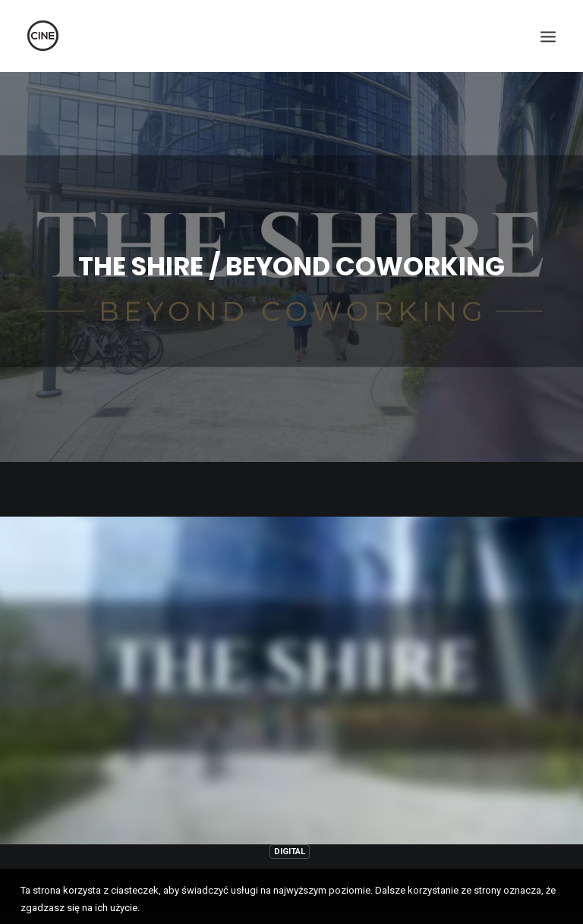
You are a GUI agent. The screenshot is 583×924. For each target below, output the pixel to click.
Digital (290, 844)
